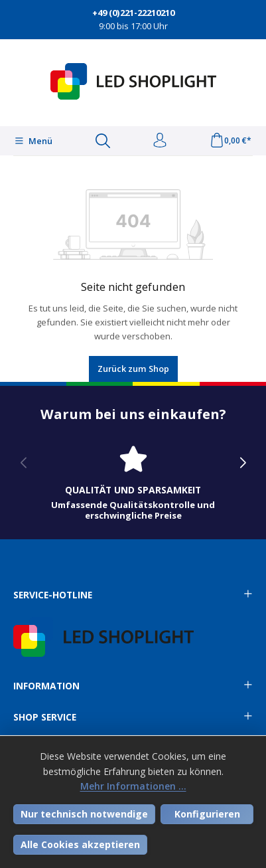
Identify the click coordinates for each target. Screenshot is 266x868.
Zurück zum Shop (133, 369)
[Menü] (33, 141)
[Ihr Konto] (160, 141)
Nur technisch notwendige (84, 814)
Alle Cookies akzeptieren (80, 844)
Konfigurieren (207, 814)
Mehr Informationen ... (133, 786)
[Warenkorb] (231, 141)
